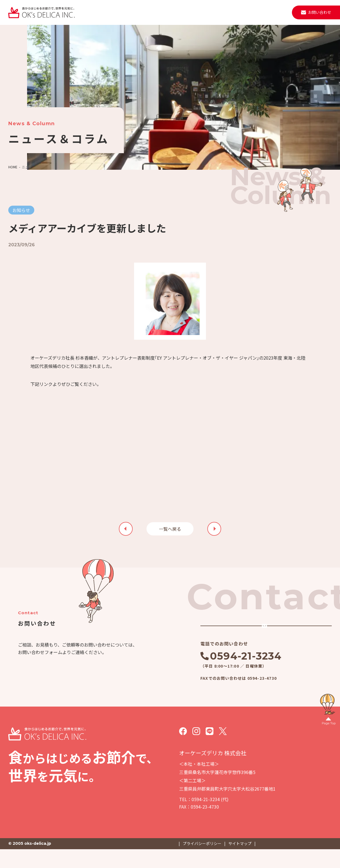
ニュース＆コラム (35, 167)
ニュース (202, 12)
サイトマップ (240, 862)
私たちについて (96, 12)
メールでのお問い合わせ (249, 635)
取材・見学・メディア (238, 12)
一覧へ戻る (170, 529)
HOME (13, 167)
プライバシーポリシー (202, 862)
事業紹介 (126, 12)
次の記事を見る (126, 529)
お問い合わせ (320, 12)
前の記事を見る (214, 529)
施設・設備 (176, 12)
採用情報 (274, 12)
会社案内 (150, 12)
